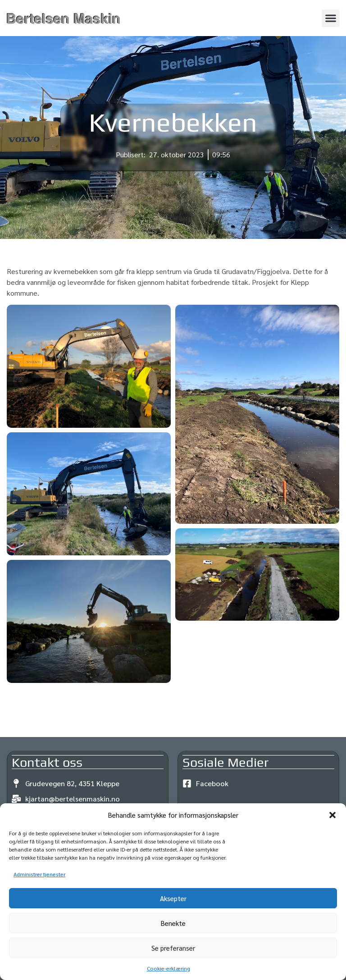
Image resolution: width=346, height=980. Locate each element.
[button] (332, 815)
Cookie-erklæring (168, 968)
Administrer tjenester (39, 874)
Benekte (173, 923)
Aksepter (173, 898)
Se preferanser (173, 948)
